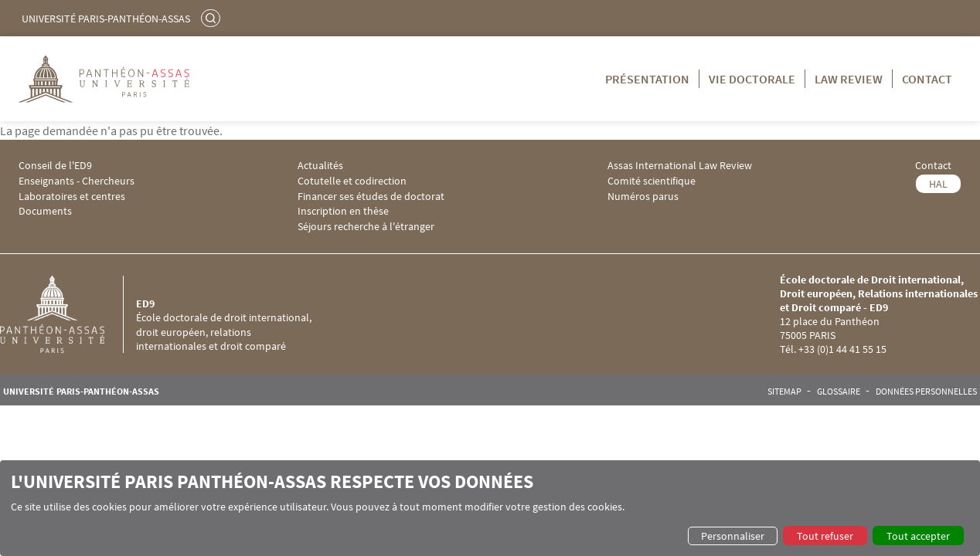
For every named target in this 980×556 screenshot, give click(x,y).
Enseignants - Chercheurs (77, 181)
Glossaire (839, 392)
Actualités (320, 166)
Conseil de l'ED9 (55, 166)
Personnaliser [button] (733, 536)
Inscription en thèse (343, 211)
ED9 (145, 303)
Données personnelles (926, 392)
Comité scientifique (652, 181)
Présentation (647, 79)
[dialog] (490, 508)
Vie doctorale (752, 79)
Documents (45, 211)
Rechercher (213, 18)
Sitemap (784, 392)
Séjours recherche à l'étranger (366, 227)
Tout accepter (918, 536)
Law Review (849, 79)
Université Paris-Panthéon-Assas (106, 19)
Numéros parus (643, 197)
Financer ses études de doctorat (371, 197)
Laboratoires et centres (72, 197)
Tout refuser (825, 536)
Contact (927, 79)
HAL (938, 184)
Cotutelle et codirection (352, 181)
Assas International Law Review (680, 166)
